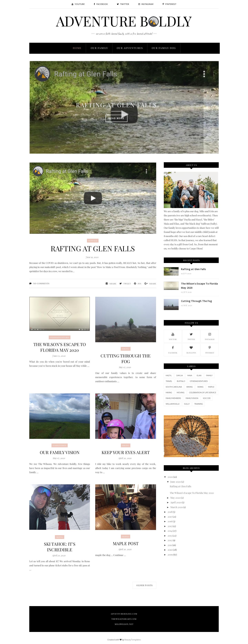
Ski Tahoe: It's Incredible (60, 547)
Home (77, 48)
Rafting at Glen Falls (124, 101)
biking (126, 445)
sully (187, 404)
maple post (126, 543)
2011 (170, 545)
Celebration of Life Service (203, 392)
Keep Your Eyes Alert (126, 452)
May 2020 (175, 498)
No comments (41, 283)
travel (169, 381)
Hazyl (169, 375)
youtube (173, 336)
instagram (210, 336)
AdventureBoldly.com (124, 614)
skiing (60, 537)
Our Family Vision (60, 452)
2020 (170, 477)
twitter (191, 336)
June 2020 (176, 482)
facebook (173, 349)
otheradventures (60, 337)
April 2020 (176, 502)
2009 (170, 555)
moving (181, 392)
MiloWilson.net (124, 624)
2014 (170, 531)
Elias (199, 375)
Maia (190, 375)
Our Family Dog (164, 48)
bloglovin (191, 349)
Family (209, 375)
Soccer (207, 398)
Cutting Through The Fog (126, 358)
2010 (170, 550)
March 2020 (177, 507)
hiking (126, 349)
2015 (170, 526)
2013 (170, 536)
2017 (170, 517)
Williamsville (173, 404)
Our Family (99, 48)
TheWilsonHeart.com (124, 619)
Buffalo (93, 241)
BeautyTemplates (133, 640)
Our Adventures (130, 48)
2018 (170, 512)
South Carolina (174, 387)
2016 (170, 521)
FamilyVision (60, 445)
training (199, 404)
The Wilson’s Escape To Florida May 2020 (60, 347)
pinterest (210, 349)
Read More (124, 115)
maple (126, 537)
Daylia (180, 375)
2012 (170, 540)
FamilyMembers (173, 398)
